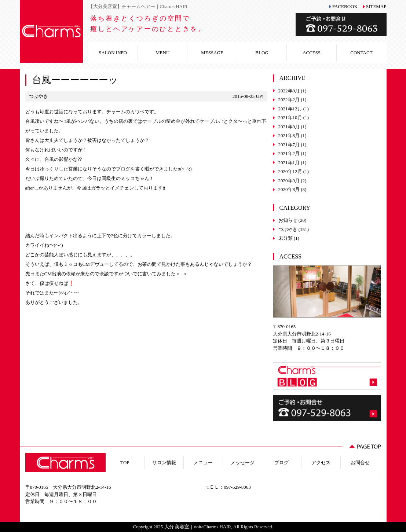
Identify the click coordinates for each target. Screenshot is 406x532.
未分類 (286, 238)
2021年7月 (289, 145)
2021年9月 (289, 127)
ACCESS (312, 53)
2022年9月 (289, 91)
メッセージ (243, 463)
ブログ (281, 463)
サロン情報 (164, 463)
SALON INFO (113, 53)
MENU (162, 53)
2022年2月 (289, 100)
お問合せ (360, 463)
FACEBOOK (345, 6)
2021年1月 (289, 163)
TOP (125, 463)
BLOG (262, 53)
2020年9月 (289, 181)
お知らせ (288, 220)
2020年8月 (289, 189)
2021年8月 (289, 135)
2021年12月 (290, 109)
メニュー (203, 463)
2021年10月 (290, 118)
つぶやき (288, 229)
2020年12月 (290, 171)
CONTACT (361, 53)
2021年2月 (289, 153)
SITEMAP (376, 6)
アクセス (321, 463)
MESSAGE (212, 53)
